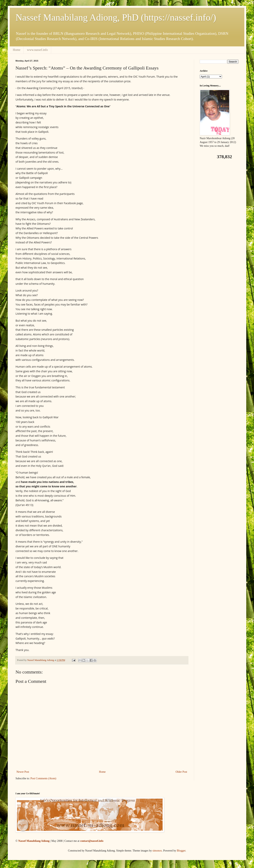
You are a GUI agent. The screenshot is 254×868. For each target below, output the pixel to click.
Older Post (181, 772)
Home (17, 50)
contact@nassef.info (92, 841)
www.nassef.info (37, 50)
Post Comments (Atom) (43, 778)
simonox (157, 851)
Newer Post (23, 772)
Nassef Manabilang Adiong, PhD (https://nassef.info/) (116, 17)
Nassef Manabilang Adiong (34, 841)
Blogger (181, 851)
